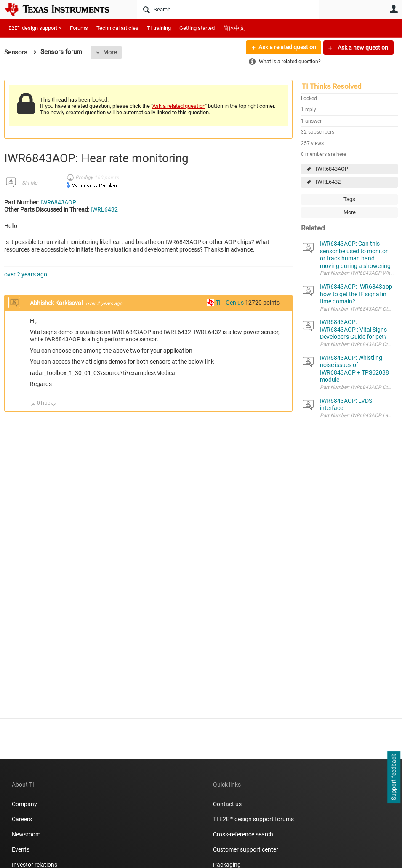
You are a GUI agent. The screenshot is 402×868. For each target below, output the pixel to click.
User (394, 9)
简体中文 (234, 28)
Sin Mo (30, 183)
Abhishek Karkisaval (57, 303)
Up (33, 405)
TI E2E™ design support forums (253, 819)
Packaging (227, 865)
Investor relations (35, 865)
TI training (159, 28)
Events (21, 849)
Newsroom (26, 834)
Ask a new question (362, 48)
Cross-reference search (243, 834)
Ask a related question (287, 48)
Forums (79, 28)
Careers (22, 819)
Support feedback (394, 777)
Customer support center (246, 849)
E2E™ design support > (35, 28)
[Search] (228, 9)
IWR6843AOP (332, 169)
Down (54, 405)
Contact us (227, 804)
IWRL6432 (328, 182)
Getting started (197, 28)
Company (24, 804)
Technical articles (117, 28)
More (110, 52)
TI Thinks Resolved (332, 86)
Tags (349, 199)
